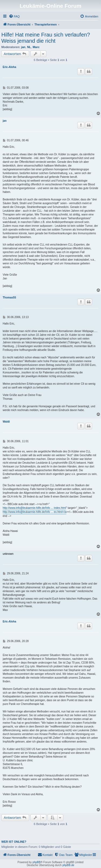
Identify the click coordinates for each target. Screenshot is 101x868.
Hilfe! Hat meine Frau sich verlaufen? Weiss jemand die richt (46, 38)
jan (23, 47)
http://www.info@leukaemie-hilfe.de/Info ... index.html (34, 508)
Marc (36, 47)
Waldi (6, 422)
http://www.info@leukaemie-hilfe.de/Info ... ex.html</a (34, 512)
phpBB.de (68, 865)
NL (29, 47)
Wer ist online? (14, 842)
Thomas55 (9, 298)
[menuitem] (14, 16)
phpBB (37, 862)
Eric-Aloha (9, 67)
